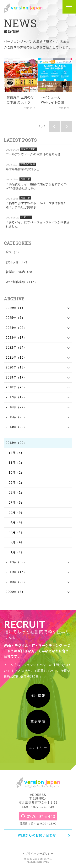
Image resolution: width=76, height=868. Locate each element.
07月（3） (16, 503)
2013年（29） (16, 443)
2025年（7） (15, 318)
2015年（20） (16, 417)
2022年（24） (16, 347)
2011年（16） (16, 572)
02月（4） (16, 542)
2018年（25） (16, 387)
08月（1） (16, 492)
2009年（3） (15, 592)
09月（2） (16, 483)
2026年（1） (15, 308)
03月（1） (16, 532)
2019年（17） (16, 377)
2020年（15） (16, 367)
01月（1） (16, 552)
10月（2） (16, 473)
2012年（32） (16, 562)
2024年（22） (16, 328)
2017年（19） (16, 397)
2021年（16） (16, 358)
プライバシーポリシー (39, 854)
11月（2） (16, 463)
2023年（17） (16, 338)
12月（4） (16, 453)
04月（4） (16, 522)
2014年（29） (16, 427)
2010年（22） (16, 582)
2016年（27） (16, 407)
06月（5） (16, 512)
